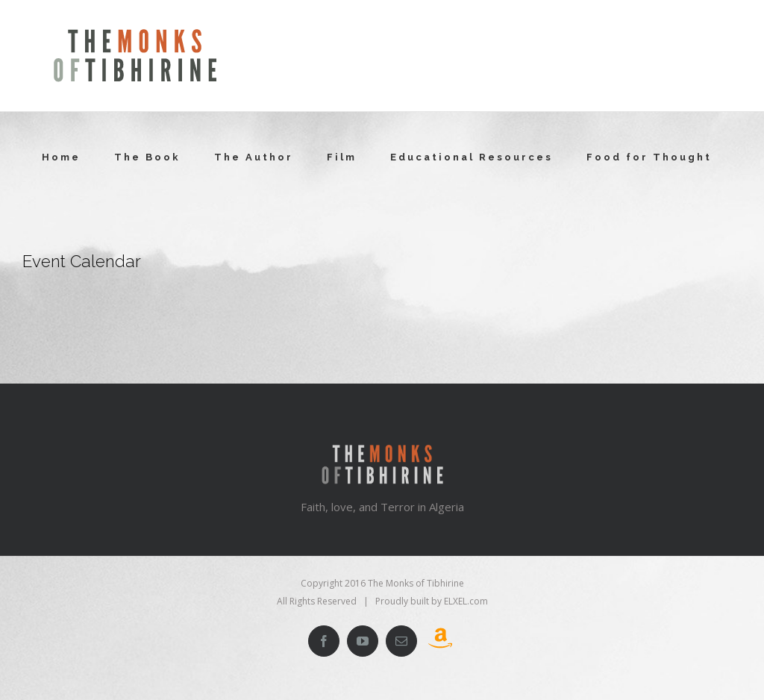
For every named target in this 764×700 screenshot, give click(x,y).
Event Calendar (82, 261)
